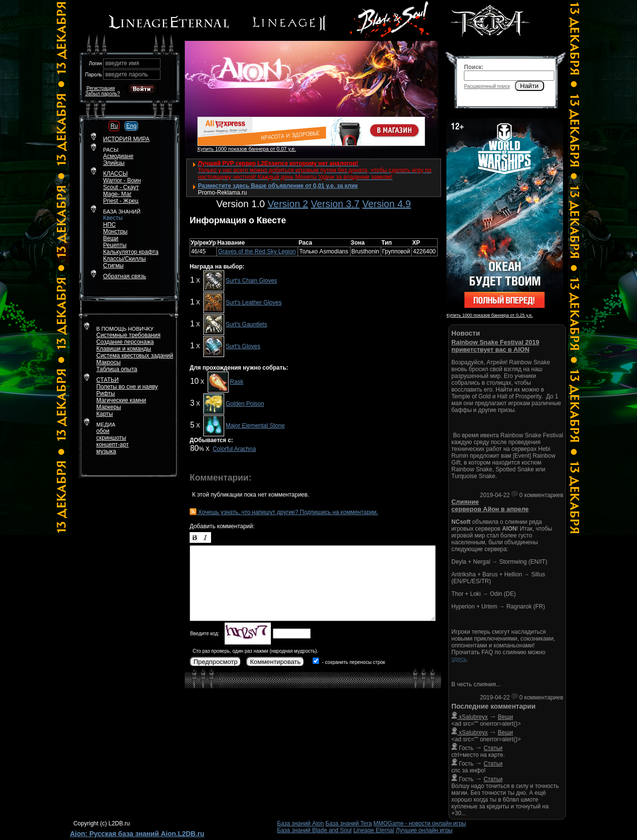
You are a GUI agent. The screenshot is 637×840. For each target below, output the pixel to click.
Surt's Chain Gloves (251, 281)
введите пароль (127, 74)
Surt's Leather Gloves (254, 303)
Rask (237, 382)
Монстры (115, 232)
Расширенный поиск (487, 86)
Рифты (106, 393)
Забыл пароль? (103, 94)
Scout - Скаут (121, 187)
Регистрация (101, 88)
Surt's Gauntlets (246, 324)
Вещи (111, 238)
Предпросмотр (215, 662)
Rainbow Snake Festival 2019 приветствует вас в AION (495, 346)
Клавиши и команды (124, 349)
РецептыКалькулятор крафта (131, 249)
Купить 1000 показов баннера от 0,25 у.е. (489, 315)
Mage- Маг (117, 194)
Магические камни (121, 400)
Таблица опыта (117, 369)
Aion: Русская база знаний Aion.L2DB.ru (137, 834)
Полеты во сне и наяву (127, 387)
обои (103, 431)
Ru (114, 126)
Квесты (113, 218)
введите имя (123, 63)
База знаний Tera (348, 823)
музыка (106, 451)
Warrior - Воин (122, 180)
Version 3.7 (335, 204)
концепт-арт (113, 445)
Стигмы (113, 266)
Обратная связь (124, 276)
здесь (459, 659)
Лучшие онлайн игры (424, 830)
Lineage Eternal (374, 830)
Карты (105, 414)
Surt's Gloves (243, 346)
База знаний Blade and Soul (315, 830)
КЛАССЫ (115, 174)
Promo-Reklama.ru (222, 193)
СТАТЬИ (107, 380)
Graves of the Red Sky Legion (257, 251)
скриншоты (111, 438)
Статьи (493, 748)
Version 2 (288, 204)
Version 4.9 (387, 204)
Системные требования (128, 335)
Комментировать (275, 662)
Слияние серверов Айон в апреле (490, 505)
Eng (131, 126)
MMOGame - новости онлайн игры (420, 823)
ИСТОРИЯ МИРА (126, 139)
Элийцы (114, 163)
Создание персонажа (125, 342)
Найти (530, 86)
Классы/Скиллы (124, 259)
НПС (109, 225)
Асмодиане (118, 156)
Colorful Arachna (234, 449)
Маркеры (109, 407)
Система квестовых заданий (135, 356)
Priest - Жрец (121, 201)
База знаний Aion (301, 823)
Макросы (108, 362)
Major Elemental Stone (255, 426)
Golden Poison (245, 404)
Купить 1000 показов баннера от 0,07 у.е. (247, 149)
